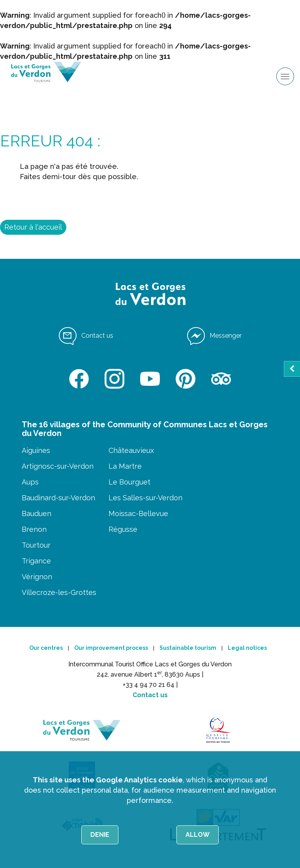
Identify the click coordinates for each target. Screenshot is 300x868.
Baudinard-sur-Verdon (58, 498)
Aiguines (36, 450)
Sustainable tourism (188, 648)
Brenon (34, 529)
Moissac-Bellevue (138, 514)
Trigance (36, 561)
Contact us (150, 695)
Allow (198, 835)
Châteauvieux (131, 450)
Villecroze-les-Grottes (59, 592)
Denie (100, 835)
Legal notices (247, 648)
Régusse (123, 529)
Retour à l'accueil (33, 227)
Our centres (46, 648)
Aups (30, 482)
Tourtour (36, 545)
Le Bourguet (129, 482)
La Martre (125, 466)
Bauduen (37, 514)
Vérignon (37, 577)
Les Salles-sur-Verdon (145, 498)
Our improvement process (111, 648)
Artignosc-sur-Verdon (58, 466)
